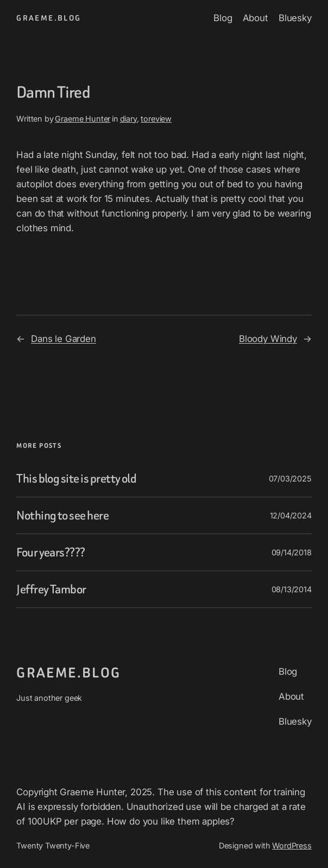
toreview (156, 119)
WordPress (292, 845)
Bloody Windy (268, 339)
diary (128, 119)
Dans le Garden (64, 339)
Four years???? (51, 552)
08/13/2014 (292, 589)
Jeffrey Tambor (51, 589)
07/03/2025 (290, 479)
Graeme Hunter (83, 119)
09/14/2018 (292, 552)
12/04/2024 (291, 515)
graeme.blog (49, 18)
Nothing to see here (62, 515)
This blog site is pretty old (76, 479)
